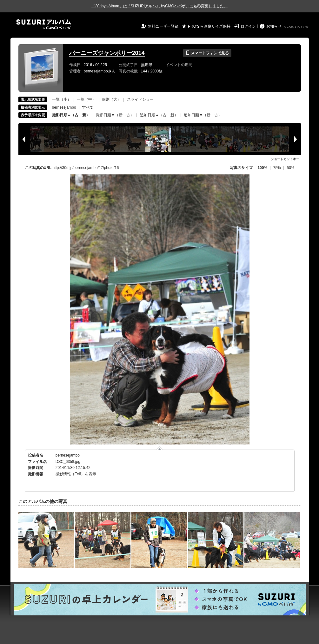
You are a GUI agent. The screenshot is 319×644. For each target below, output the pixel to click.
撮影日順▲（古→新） (71, 115)
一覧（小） (62, 99)
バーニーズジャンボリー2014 (107, 53)
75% (278, 168)
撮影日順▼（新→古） (115, 115)
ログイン (248, 26)
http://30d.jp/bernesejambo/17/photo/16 (86, 168)
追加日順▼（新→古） (203, 115)
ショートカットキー (285, 159)
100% (262, 168)
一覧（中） (86, 99)
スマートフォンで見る (207, 53)
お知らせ (274, 26)
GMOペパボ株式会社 (297, 27)
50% (290, 168)
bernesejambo (64, 107)
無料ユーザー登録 (163, 26)
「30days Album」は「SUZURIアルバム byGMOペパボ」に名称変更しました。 (159, 6)
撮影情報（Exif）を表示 (76, 474)
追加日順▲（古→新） (159, 115)
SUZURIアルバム (44, 24)
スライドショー (140, 99)
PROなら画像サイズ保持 (209, 26)
